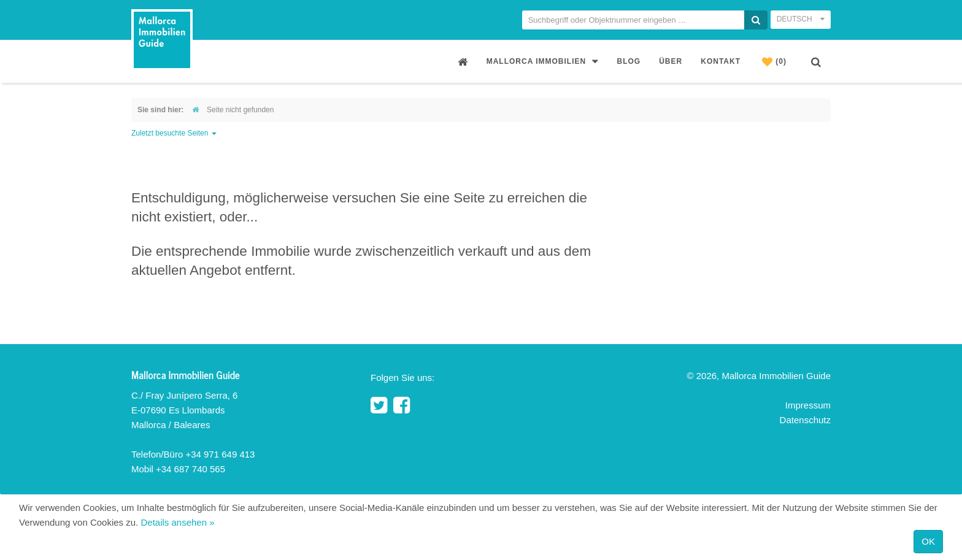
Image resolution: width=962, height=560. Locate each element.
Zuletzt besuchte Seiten (174, 133)
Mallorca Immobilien (543, 61)
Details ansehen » (177, 522)
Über (671, 61)
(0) (774, 62)
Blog (629, 61)
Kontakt (721, 61)
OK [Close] (928, 541)
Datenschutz (805, 420)
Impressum (808, 405)
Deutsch (801, 19)
